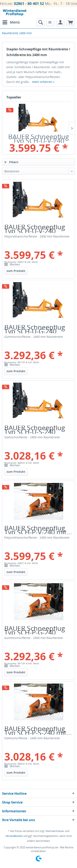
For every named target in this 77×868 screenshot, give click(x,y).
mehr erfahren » (43, 82)
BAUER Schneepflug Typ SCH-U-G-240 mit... (35, 329)
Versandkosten (14, 836)
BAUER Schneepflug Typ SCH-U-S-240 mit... (35, 430)
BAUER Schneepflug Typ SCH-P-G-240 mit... (35, 630)
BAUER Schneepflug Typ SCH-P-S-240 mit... (38, 731)
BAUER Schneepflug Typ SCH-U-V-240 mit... (39, 139)
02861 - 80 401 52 (29, 3)
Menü (11, 22)
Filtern (11, 162)
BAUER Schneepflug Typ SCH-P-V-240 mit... (38, 530)
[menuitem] (11, 22)
